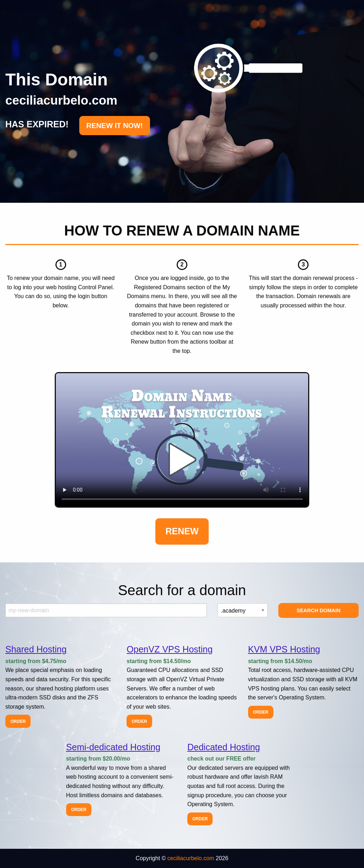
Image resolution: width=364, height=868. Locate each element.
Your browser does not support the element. (182, 440)
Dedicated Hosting (224, 747)
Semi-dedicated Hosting (113, 747)
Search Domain (318, 610)
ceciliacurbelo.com (191, 858)
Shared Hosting (36, 649)
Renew (182, 531)
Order (18, 721)
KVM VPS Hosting (284, 649)
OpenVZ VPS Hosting (170, 649)
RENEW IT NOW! (115, 126)
